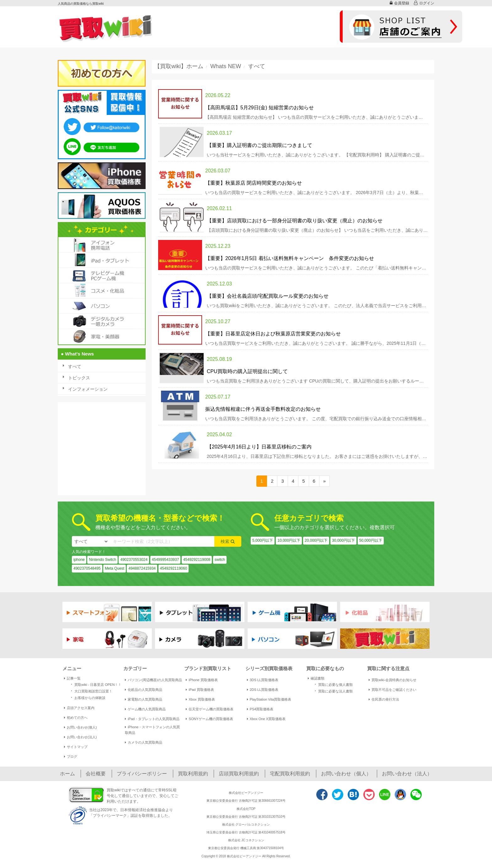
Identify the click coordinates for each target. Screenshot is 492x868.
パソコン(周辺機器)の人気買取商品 (153, 680)
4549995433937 (166, 560)
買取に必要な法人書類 (333, 691)
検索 (228, 541)
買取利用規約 (193, 774)
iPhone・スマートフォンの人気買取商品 (152, 730)
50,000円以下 (371, 540)
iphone (79, 560)
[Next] (324, 481)
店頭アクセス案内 (79, 708)
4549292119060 (174, 568)
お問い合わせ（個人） (346, 774)
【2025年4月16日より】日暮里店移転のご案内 (259, 447)
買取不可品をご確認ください (393, 690)
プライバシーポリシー (142, 774)
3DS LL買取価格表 (263, 680)
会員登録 (399, 3)
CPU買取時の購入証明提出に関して (247, 371)
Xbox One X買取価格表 (266, 719)
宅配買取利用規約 (290, 774)
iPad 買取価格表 (200, 690)
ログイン (424, 3)
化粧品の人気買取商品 (144, 690)
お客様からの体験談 (87, 697)
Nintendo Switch (102, 560)
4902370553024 (134, 560)
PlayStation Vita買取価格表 (269, 699)
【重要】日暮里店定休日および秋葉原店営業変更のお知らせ (273, 334)
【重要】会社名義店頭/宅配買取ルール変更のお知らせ (268, 296)
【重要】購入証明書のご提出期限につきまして (259, 145)
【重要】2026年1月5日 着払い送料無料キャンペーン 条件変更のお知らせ (290, 258)
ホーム (67, 774)
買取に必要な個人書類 (333, 684)
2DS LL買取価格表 (263, 690)
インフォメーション (88, 389)
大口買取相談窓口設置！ (91, 691)
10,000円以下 (289, 540)
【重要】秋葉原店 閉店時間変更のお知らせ (254, 183)
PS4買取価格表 (260, 709)
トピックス (79, 378)
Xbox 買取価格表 (200, 699)
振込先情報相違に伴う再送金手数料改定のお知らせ (263, 409)
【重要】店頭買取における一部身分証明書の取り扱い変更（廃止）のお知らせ (295, 221)
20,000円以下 (316, 540)
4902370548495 (87, 568)
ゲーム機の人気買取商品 (145, 709)
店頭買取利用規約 (239, 774)
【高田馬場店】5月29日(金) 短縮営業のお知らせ (259, 108)
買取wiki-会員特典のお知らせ (393, 680)
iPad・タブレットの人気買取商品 (152, 719)
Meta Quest (115, 568)
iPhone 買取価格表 (202, 680)
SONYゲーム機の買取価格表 (209, 719)
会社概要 (96, 774)
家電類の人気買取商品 (144, 699)
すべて (75, 366)
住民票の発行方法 (384, 699)
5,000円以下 (263, 540)
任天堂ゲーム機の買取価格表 (210, 709)
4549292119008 (197, 560)
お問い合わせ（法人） (407, 774)
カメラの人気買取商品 (144, 742)
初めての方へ (76, 718)
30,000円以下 (343, 540)
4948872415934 (142, 568)
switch (220, 560)
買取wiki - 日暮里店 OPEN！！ (95, 684)
